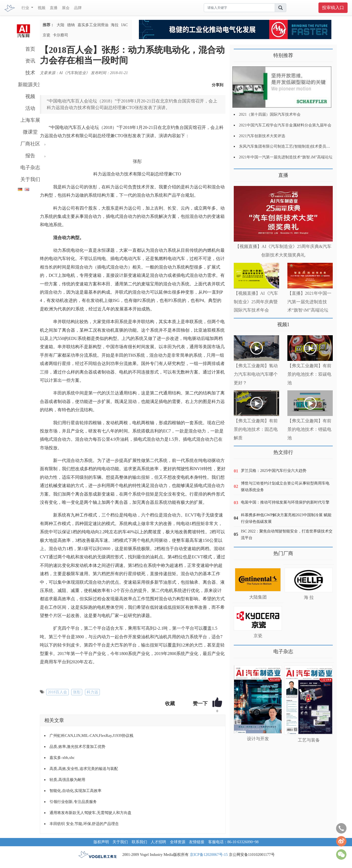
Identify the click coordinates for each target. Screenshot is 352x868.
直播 (54, 8)
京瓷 (46, 35)
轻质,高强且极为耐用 (67, 780)
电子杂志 (30, 167)
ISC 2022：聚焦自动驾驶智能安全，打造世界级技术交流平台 (287, 535)
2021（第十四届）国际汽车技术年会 (270, 114)
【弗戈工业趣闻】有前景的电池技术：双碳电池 (309, 374)
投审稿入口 (333, 8)
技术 (30, 73)
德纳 (71, 25)
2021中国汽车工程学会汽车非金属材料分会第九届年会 (285, 125)
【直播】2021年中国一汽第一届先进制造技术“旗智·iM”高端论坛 (309, 302)
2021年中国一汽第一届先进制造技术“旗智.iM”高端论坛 (286, 157)
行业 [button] (26, 8)
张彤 (77, 692)
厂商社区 (30, 144)
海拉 (115, 25)
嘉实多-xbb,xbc (62, 758)
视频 (42, 8)
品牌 (78, 8)
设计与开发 (258, 739)
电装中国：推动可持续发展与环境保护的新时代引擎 (285, 502)
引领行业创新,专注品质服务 (73, 802)
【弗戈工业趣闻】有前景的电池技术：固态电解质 (256, 429)
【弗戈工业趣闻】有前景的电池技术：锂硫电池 (309, 429)
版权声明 (101, 842)
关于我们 (30, 179)
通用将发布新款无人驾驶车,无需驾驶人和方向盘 (90, 813)
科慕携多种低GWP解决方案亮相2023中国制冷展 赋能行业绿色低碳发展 (286, 518)
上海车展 (30, 120)
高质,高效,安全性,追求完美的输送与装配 (84, 769)
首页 (30, 49)
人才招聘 (158, 842)
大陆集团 (258, 597)
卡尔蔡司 (61, 35)
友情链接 (197, 842)
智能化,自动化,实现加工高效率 (75, 791)
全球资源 (178, 842)
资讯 (30, 61)
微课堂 (30, 132)
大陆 (61, 25)
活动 (30, 108)
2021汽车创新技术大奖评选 (262, 136)
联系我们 (139, 842)
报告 (30, 156)
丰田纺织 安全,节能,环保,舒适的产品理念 (84, 824)
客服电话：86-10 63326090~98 (233, 842)
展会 (66, 8)
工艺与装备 (309, 740)
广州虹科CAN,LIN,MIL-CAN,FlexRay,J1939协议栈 (91, 736)
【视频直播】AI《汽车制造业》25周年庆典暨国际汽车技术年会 (256, 302)
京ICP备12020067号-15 (209, 855)
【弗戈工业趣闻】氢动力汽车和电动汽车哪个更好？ (256, 374)
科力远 (92, 692)
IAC (125, 25)
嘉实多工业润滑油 (93, 25)
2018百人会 (57, 692)
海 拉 (309, 597)
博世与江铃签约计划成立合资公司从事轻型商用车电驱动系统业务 (285, 487)
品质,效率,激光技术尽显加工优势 (77, 747)
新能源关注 (30, 85)
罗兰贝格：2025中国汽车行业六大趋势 (274, 471)
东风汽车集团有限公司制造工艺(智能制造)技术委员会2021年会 (292, 146)
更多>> (239, 173)
